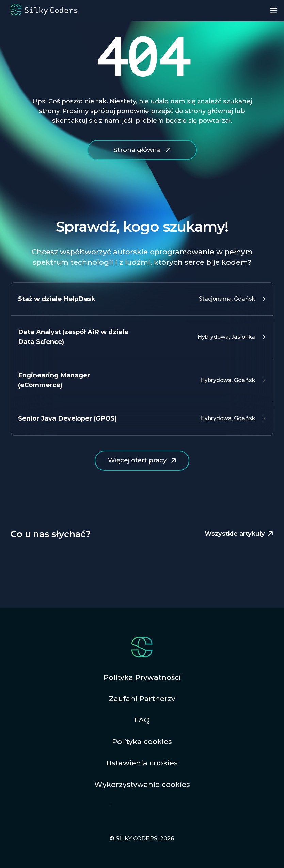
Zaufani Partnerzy (142, 698)
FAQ (142, 720)
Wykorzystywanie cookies (142, 784)
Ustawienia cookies (142, 763)
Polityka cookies (142, 741)
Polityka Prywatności (142, 677)
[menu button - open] (273, 11)
